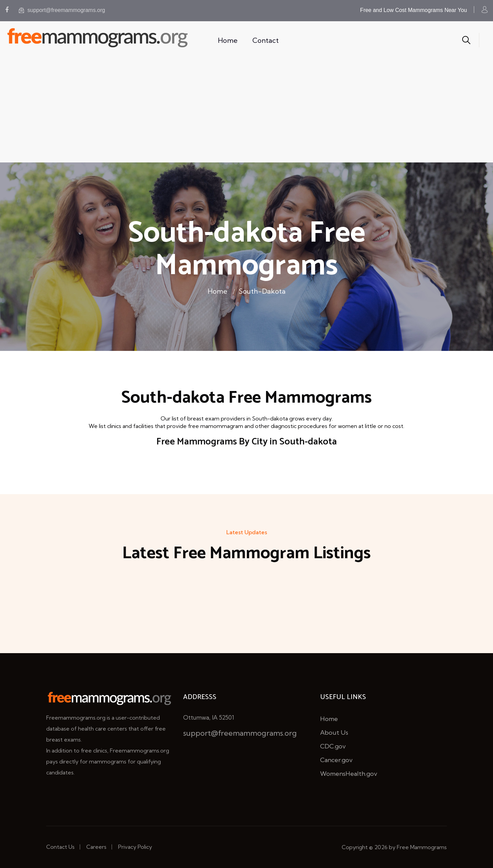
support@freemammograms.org (62, 10)
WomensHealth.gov (349, 774)
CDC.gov (333, 746)
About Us (334, 732)
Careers (96, 847)
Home (228, 40)
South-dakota (262, 291)
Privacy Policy (135, 847)
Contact (266, 40)
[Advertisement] (246, 111)
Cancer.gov (336, 760)
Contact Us (60, 847)
